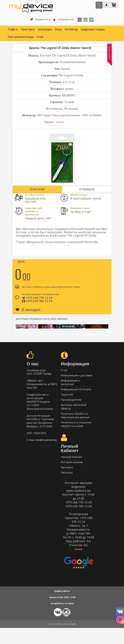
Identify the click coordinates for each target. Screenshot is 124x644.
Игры (58, 31)
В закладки (28, 311)
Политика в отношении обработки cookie (76, 435)
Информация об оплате (76, 395)
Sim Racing (71, 31)
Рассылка (67, 488)
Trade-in (13, 31)
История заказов (72, 475)
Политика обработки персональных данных (75, 425)
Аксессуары (45, 31)
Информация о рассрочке (70, 387)
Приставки (28, 31)
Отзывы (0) (87, 191)
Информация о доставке (77, 378)
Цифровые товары (93, 31)
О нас (40, 38)
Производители (71, 407)
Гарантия (67, 401)
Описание (37, 191)
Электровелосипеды (21, 38)
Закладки (67, 482)
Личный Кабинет (72, 469)
